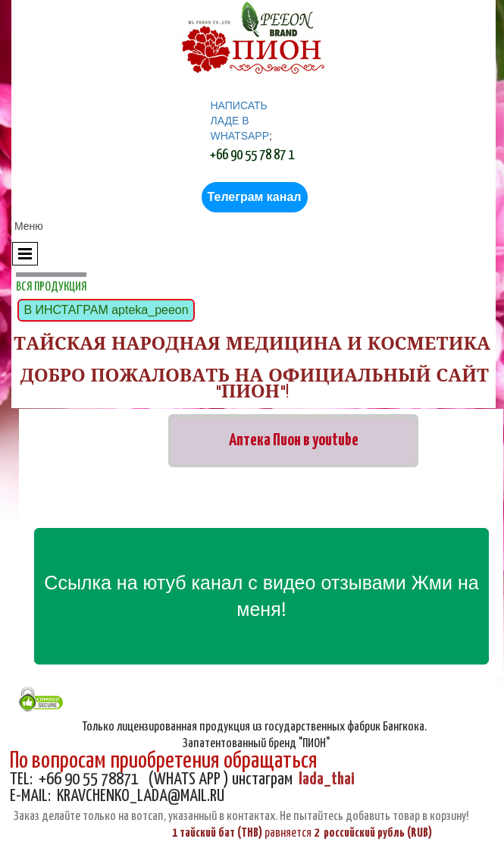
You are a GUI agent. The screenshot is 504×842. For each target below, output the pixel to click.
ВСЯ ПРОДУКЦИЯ (51, 287)
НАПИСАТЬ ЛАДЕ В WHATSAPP (240, 121)
